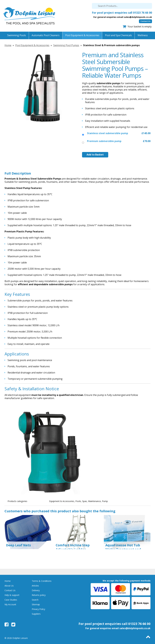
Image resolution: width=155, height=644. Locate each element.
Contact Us (145, 21)
